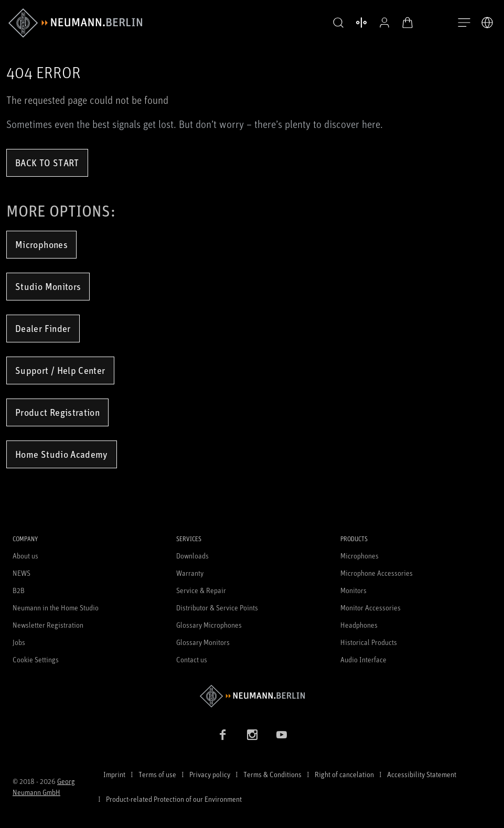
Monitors (353, 590)
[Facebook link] (223, 735)
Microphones (41, 244)
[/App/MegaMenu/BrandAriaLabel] (75, 23)
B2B (19, 590)
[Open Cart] (408, 23)
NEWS (22, 573)
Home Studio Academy (62, 454)
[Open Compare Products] (361, 23)
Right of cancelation (344, 774)
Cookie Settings (36, 659)
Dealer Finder (43, 328)
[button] (338, 23)
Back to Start (47, 163)
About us (25, 556)
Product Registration (57, 412)
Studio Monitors (48, 286)
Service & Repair (201, 590)
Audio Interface (363, 659)
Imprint (114, 774)
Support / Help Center (60, 370)
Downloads (192, 556)
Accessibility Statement (422, 774)
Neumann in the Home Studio (56, 607)
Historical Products (369, 642)
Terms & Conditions (272, 774)
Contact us (192, 659)
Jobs (19, 642)
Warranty (190, 573)
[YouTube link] (282, 735)
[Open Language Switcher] (487, 23)
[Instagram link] (252, 735)
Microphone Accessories (377, 573)
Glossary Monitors (203, 642)
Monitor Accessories (371, 607)
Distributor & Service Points (217, 607)
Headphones (359, 625)
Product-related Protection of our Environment (174, 799)
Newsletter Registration (48, 625)
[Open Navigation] (464, 23)
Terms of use (157, 774)
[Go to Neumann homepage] (252, 696)
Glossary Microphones (209, 625)
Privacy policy (210, 774)
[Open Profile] (384, 23)
